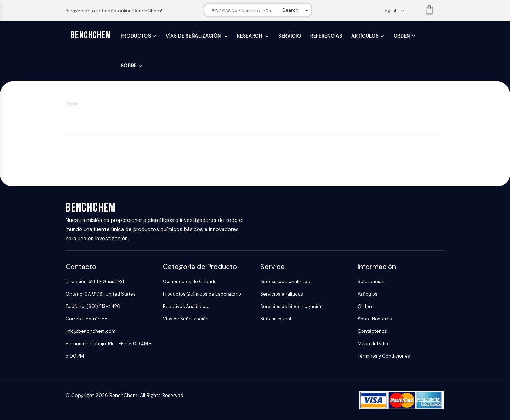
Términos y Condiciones (384, 356)
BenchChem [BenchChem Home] (91, 35)
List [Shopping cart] (429, 11)
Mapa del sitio (373, 344)
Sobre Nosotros (375, 319)
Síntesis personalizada (285, 282)
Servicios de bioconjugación (291, 306)
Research (250, 36)
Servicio (290, 36)
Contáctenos (372, 331)
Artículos (365, 36)
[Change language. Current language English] (395, 11)
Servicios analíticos (282, 294)
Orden (402, 36)
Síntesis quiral (276, 319)
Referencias (326, 36)
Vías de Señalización (194, 36)
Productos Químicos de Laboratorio (202, 294)
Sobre (129, 66)
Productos (136, 36)
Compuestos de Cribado (190, 282)
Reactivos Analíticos (185, 306)
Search (290, 10)
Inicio (72, 103)
